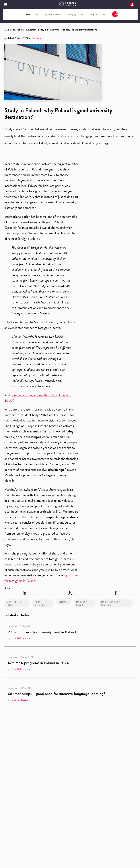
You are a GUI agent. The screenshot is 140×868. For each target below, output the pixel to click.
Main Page (10, 30)
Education (31, 30)
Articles (20, 30)
